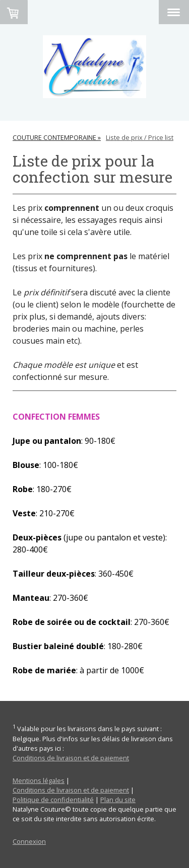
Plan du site (118, 800)
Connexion (29, 841)
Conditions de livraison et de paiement (71, 758)
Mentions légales (39, 780)
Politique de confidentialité (53, 800)
